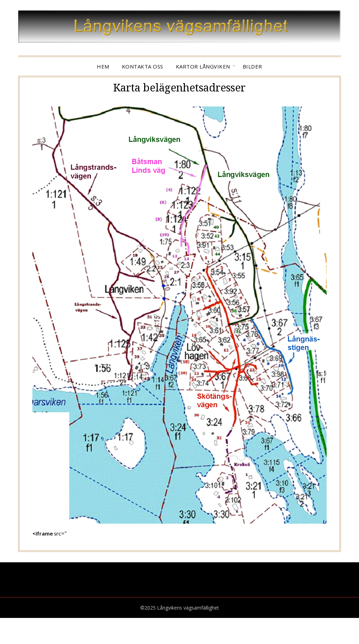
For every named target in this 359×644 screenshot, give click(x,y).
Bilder (252, 66)
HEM (103, 66)
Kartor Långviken (203, 66)
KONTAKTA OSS (143, 66)
